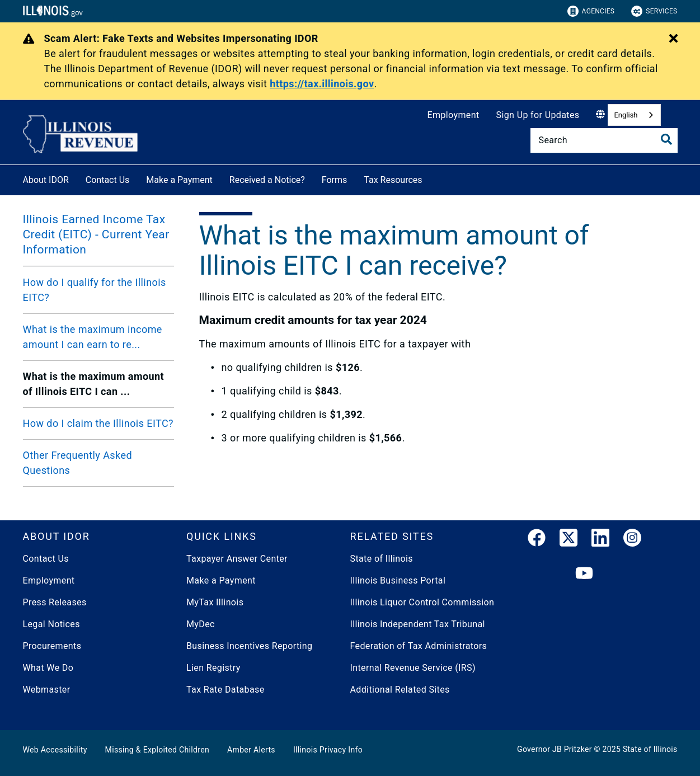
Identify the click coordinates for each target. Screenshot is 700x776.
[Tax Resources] (431, 178)
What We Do (48, 668)
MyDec (201, 624)
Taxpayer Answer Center (237, 559)
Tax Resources (393, 180)
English (626, 115)
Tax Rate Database (225, 690)
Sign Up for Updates (538, 115)
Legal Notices (51, 624)
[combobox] (634, 115)
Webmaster (47, 690)
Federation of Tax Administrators (419, 646)
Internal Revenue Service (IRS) (413, 668)
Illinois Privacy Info (328, 750)
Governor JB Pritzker (555, 749)
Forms (335, 180)
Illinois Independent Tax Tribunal (418, 624)
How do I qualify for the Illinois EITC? (95, 290)
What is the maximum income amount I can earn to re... (93, 337)
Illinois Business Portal (398, 580)
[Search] (604, 140)
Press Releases (55, 602)
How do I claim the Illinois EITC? (98, 423)
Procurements (52, 646)
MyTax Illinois (215, 602)
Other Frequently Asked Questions (78, 463)
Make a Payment (179, 180)
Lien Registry (213, 668)
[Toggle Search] (666, 139)
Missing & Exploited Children (157, 750)
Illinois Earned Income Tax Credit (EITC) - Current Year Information (96, 234)
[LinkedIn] (600, 540)
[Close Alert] (673, 39)
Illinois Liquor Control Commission (422, 602)
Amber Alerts (251, 750)
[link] (537, 540)
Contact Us (108, 180)
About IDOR (46, 180)
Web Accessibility (55, 750)
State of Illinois (382, 559)
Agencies (591, 11)
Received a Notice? (267, 180)
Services (654, 11)
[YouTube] (584, 574)
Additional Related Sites (400, 690)
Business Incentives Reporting (249, 646)
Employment (454, 115)
